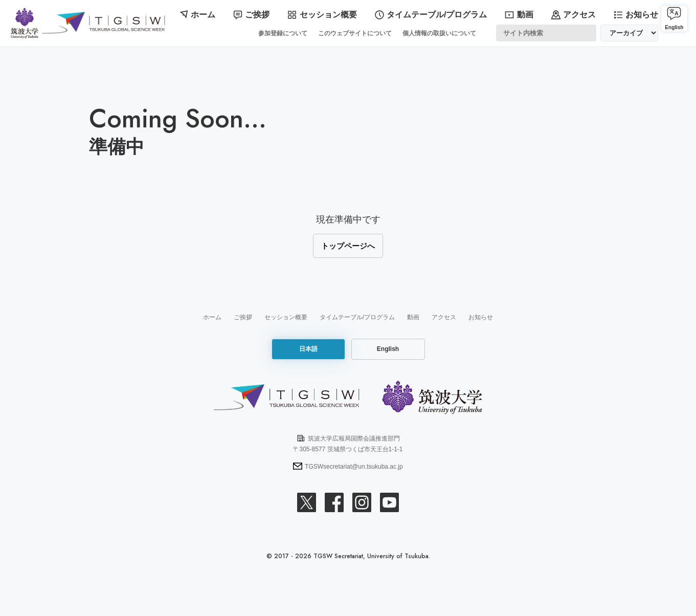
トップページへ (348, 244)
